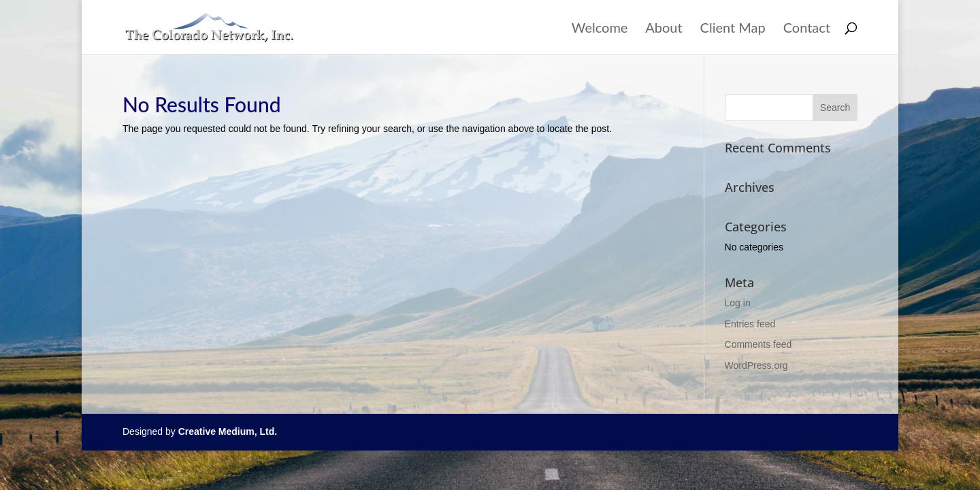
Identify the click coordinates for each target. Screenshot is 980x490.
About (664, 29)
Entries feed (750, 324)
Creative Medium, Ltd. (228, 431)
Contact (807, 29)
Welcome (600, 29)
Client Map (733, 29)
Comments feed (758, 344)
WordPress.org (756, 365)
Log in (738, 303)
